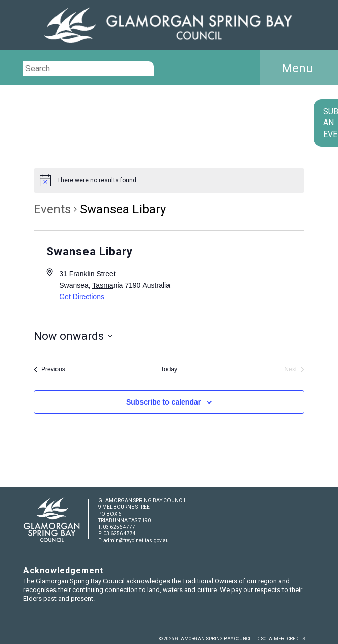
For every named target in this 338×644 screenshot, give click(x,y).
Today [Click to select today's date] (169, 369)
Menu (297, 68)
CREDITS (296, 639)
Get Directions (82, 297)
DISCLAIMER (270, 639)
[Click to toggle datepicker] (73, 336)
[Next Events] (294, 370)
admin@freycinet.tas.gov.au (136, 540)
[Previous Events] (49, 370)
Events (52, 209)
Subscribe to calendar (163, 402)
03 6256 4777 (119, 527)
